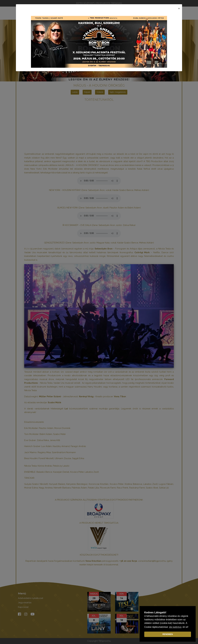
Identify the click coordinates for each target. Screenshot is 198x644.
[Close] (179, 8)
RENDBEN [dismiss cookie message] (168, 634)
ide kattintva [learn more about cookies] (175, 627)
